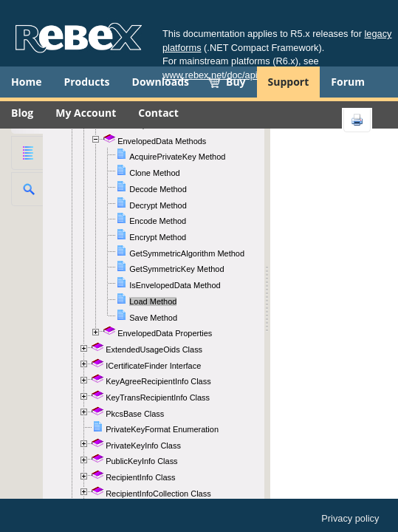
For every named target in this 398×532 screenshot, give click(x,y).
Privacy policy (350, 518)
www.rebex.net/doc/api (210, 75)
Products (86, 82)
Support (289, 82)
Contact (158, 113)
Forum (348, 82)
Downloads (161, 82)
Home (26, 82)
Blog (22, 113)
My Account (86, 113)
